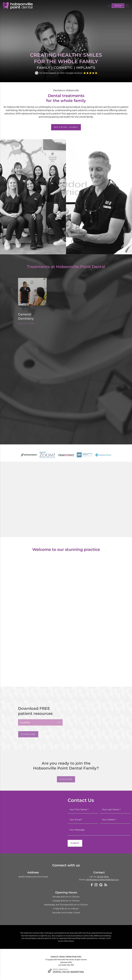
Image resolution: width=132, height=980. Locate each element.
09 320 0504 (103, 877)
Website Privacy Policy (74, 956)
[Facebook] (92, 885)
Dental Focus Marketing (68, 972)
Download (25, 734)
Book (118, 6)
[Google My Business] (101, 885)
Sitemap (62, 956)
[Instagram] (96, 885)
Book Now (66, 782)
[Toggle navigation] (127, 6)
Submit (75, 843)
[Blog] (106, 885)
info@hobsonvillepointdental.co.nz (102, 880)
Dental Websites (59, 969)
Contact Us (54, 956)
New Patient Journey (66, 127)
